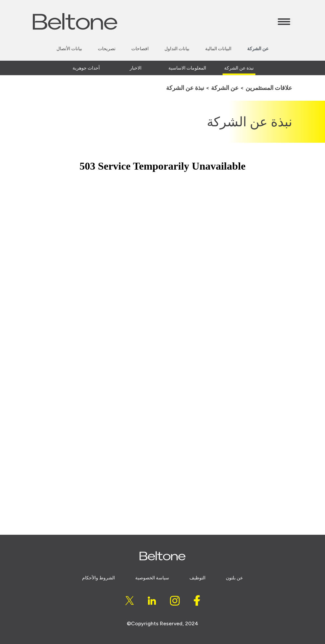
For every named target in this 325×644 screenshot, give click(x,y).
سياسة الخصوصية (152, 578)
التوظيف (197, 578)
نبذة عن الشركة (239, 68)
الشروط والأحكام (98, 578)
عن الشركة (258, 49)
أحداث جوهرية (86, 68)
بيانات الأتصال (69, 49)
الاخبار (136, 68)
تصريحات (107, 49)
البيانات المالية (218, 49)
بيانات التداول (177, 49)
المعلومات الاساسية (187, 68)
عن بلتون (234, 578)
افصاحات (140, 49)
